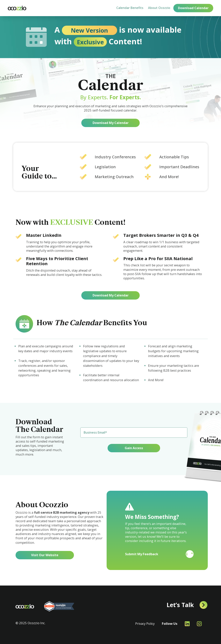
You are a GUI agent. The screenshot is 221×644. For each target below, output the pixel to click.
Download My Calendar (111, 123)
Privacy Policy (145, 624)
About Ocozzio (159, 8)
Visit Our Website (45, 555)
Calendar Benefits (130, 8)
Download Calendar (193, 8)
